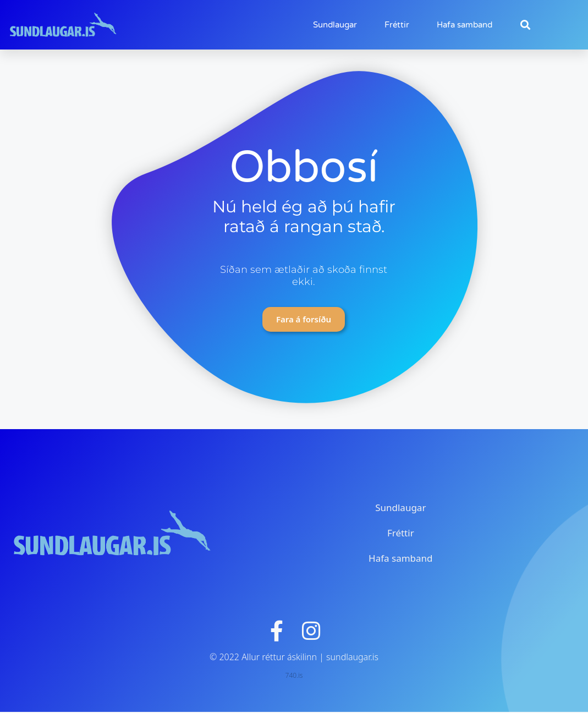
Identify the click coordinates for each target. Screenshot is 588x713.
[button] (525, 25)
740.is (294, 676)
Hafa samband (465, 25)
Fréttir (397, 25)
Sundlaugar (335, 25)
